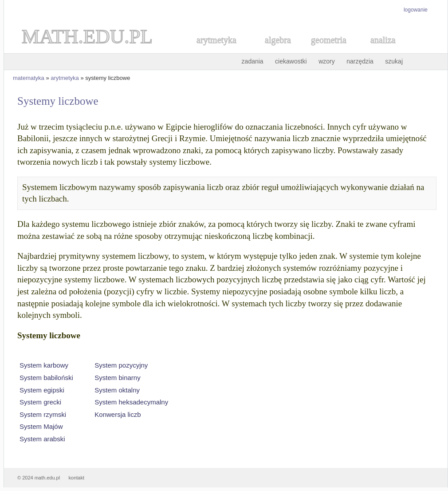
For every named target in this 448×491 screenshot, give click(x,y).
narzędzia (360, 61)
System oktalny (117, 390)
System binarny (117, 378)
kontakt (77, 478)
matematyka (29, 78)
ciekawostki (291, 61)
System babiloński (46, 378)
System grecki (40, 402)
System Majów (41, 426)
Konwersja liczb (118, 414)
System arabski (42, 439)
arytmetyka (65, 78)
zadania (253, 61)
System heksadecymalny (131, 402)
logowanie (416, 10)
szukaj (394, 61)
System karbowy (44, 365)
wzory (327, 61)
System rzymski (43, 414)
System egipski (42, 390)
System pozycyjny (121, 365)
